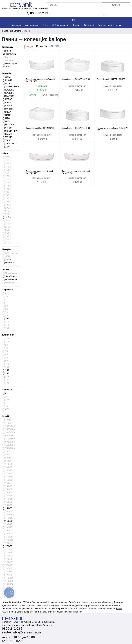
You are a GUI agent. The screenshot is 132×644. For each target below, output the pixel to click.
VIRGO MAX (10, 144)
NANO (7, 115)
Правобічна (10, 280)
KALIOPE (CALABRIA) (8, 95)
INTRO (7, 83)
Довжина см (8, 335)
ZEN (6, 147)
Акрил (7, 260)
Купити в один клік (50, 95)
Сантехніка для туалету (109, 25)
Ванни (76, 25)
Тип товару (7, 47)
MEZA (7, 112)
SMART (7, 134)
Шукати (116, 5)
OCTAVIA (8, 125)
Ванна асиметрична (9, 52)
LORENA (8, 109)
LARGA (7, 106)
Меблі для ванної (60, 25)
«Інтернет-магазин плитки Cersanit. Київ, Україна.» (27, 625)
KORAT (7, 99)
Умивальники (32, 25)
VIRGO (7, 140)
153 (6, 370)
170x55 (7, 546)
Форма (5, 269)
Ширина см (8, 289)
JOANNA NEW (11, 87)
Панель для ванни (10, 65)
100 (6, 319)
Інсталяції (16, 25)
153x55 (7, 508)
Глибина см (8, 390)
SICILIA (7, 128)
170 (6, 377)
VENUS (7, 137)
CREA (7, 77)
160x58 (7, 521)
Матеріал (7, 249)
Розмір (5, 416)
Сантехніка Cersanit (12, 31)
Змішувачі (89, 25)
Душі (45, 25)
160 (6, 373)
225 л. (7, 217)
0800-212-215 (38, 13)
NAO (6, 118)
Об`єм (5, 153)
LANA (7, 102)
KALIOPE (8, 90)
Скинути (29, 47)
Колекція (7, 73)
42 (5, 393)
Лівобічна (9, 276)
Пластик (8, 263)
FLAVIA (7, 80)
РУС (73, 20)
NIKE (6, 121)
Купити (33, 95)
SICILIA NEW (10, 131)
